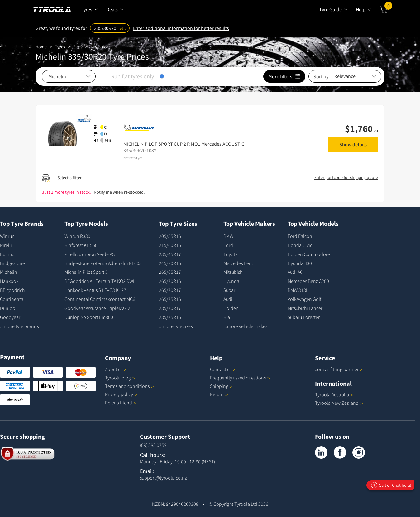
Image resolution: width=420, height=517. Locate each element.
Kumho (7, 254)
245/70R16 (170, 263)
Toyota (231, 254)
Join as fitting (339, 369)
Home (41, 47)
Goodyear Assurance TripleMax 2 (97, 308)
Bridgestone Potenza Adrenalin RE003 (103, 263)
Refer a (121, 403)
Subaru (231, 290)
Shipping (219, 386)
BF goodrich (12, 290)
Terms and (129, 386)
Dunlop (8, 308)
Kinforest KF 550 (81, 245)
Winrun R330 (77, 236)
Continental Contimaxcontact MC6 (100, 299)
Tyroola (120, 378)
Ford (228, 245)
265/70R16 (170, 281)
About (116, 369)
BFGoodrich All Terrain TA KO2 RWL (100, 281)
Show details (353, 144)
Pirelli (6, 245)
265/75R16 (170, 299)
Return (217, 394)
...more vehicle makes (245, 326)
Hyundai (232, 281)
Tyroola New (339, 403)
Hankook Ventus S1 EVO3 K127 (95, 290)
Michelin (9, 272)
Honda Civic (300, 245)
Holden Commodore (309, 254)
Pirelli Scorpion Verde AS (90, 254)
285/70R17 (170, 308)
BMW (228, 236)
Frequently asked (240, 378)
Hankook (9, 281)
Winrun (7, 236)
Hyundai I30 (300, 263)
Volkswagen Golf (304, 299)
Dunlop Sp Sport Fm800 (89, 317)
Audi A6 (295, 272)
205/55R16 (170, 236)
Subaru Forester (304, 317)
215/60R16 (170, 245)
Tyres (60, 47)
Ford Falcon (300, 236)
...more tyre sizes (176, 326)
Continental (12, 299)
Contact (223, 369)
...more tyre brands (19, 326)
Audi (228, 299)
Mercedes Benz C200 (308, 281)
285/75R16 (170, 317)
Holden (231, 308)
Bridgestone (12, 263)
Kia (227, 317)
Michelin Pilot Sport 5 (86, 272)
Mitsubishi (234, 272)
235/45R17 (170, 254)
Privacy (121, 394)
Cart (388, 7)
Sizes (78, 47)
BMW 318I (297, 290)
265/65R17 (170, 272)
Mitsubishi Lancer (305, 308)
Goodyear (10, 317)
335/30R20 (100, 47)
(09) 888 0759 (153, 445)
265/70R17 (170, 290)
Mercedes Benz (239, 263)
